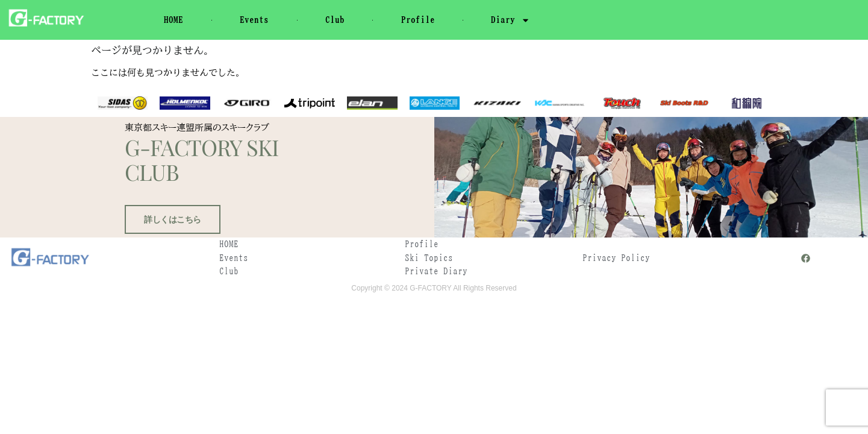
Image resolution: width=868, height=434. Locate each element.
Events (254, 20)
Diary (510, 20)
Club (335, 20)
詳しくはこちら (170, 248)
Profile (418, 20)
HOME (173, 20)
